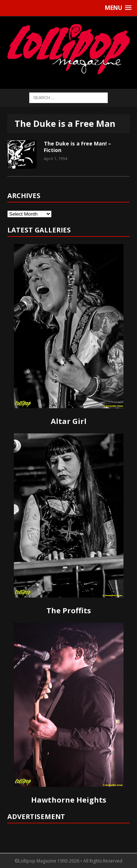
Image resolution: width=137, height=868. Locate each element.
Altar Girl (69, 421)
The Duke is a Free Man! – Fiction (77, 147)
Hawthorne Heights (69, 800)
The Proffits (69, 611)
